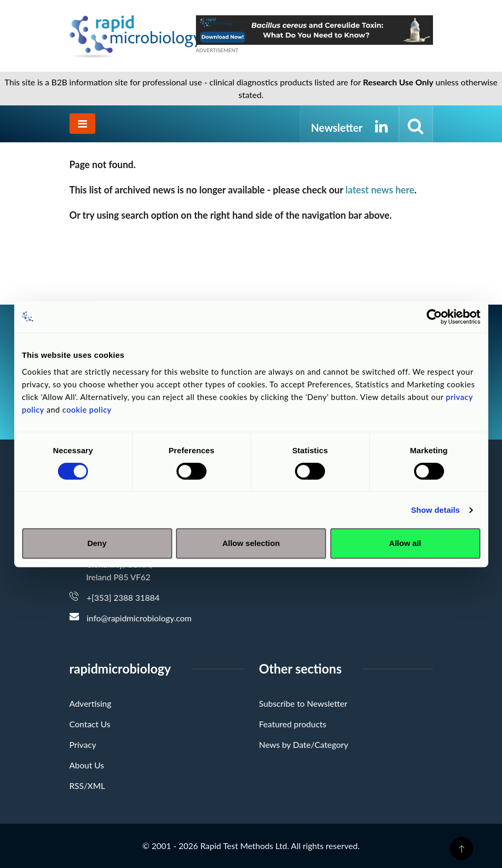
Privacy (83, 744)
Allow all (405, 543)
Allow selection (251, 543)
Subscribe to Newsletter (303, 703)
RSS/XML (87, 786)
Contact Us (90, 724)
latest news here (380, 190)
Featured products (293, 724)
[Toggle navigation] (82, 124)
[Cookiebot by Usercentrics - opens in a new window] (434, 317)
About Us (87, 765)
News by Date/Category (304, 744)
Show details (435, 510)
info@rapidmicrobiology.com (139, 618)
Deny (97, 543)
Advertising (91, 703)
